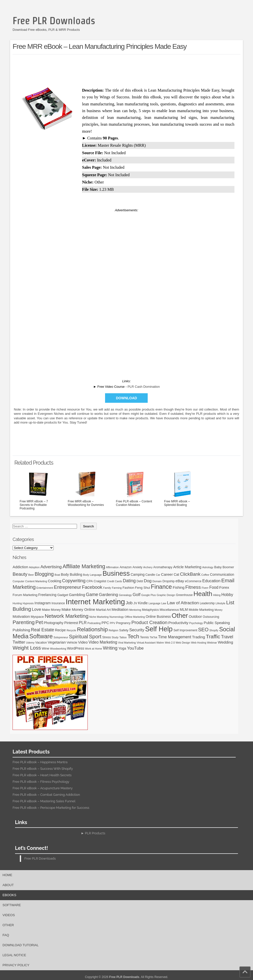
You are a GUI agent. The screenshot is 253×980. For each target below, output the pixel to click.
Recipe (60, 630)
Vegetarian (57, 642)
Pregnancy (123, 623)
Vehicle (72, 642)
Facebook (92, 587)
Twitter (19, 642)
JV (135, 603)
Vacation (41, 643)
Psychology (196, 623)
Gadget (63, 595)
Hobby (227, 595)
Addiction (20, 567)
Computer (18, 581)
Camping (138, 574)
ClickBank (190, 574)
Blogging (44, 574)
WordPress (75, 648)
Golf (137, 595)
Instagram (43, 603)
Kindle (143, 603)
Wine (45, 648)
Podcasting (94, 623)
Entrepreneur (67, 587)
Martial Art (103, 610)
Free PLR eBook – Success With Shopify (43, 769)
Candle (150, 575)
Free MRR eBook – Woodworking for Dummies (87, 488)
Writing (110, 648)
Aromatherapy (163, 567)
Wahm (160, 643)
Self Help (159, 629)
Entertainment (45, 588)
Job (129, 603)
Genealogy (125, 595)
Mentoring (135, 610)
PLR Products (95, 833)
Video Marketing (103, 642)
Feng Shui (143, 588)
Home (7, 875)
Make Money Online (78, 609)
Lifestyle (221, 603)
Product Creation (149, 622)
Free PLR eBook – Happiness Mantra (40, 762)
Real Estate (43, 630)
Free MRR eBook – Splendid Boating (183, 488)
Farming (117, 588)
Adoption (34, 567)
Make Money (51, 610)
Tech (133, 636)
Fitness (193, 587)
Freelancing (48, 595)
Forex (224, 587)
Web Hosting (199, 643)
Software (41, 636)
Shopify (214, 630)
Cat (177, 574)
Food (214, 587)
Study (115, 637)
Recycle (71, 630)
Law (164, 603)
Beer (31, 575)
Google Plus (148, 595)
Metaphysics (150, 610)
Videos (9, 915)
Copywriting (74, 581)
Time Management (175, 637)
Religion (113, 630)
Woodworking (58, 649)
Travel (227, 637)
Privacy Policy (16, 965)
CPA (90, 581)
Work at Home (94, 649)
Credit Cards (115, 581)
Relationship (92, 629)
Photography (54, 623)
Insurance (58, 603)
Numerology (116, 617)
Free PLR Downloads (54, 21)
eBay (180, 581)
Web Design (183, 643)
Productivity (178, 623)
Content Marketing (36, 581)
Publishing (21, 630)
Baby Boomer (224, 567)
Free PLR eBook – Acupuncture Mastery (43, 788)
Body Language (92, 575)
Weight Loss (27, 648)
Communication (222, 574)
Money (218, 610)
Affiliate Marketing (84, 566)
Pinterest (71, 623)
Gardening (109, 595)
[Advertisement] (126, 70)
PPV (112, 623)
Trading (199, 637)
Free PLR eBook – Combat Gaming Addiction (46, 795)
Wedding (226, 642)
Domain (157, 581)
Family (107, 588)
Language (154, 603)
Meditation (120, 610)
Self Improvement (185, 630)
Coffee (205, 575)
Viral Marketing (127, 643)
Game (92, 595)
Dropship (168, 581)
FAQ (6, 935)
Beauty (20, 574)
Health (203, 594)
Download (126, 398)
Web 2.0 (170, 643)
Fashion (129, 588)
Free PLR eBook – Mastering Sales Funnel (44, 801)
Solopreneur (61, 637)
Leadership (207, 603)
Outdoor (195, 617)
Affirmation (112, 567)
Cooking (55, 581)
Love (36, 609)
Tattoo (123, 637)
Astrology (208, 567)
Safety (124, 630)
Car (158, 575)
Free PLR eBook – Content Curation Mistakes (135, 488)
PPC (105, 623)
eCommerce (193, 581)
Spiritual (78, 636)
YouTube (135, 648)
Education (211, 581)
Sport (95, 636)
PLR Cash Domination (144, 387)
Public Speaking (217, 623)
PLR (83, 623)
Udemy (30, 643)
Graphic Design (166, 595)
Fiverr (205, 588)
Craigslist (100, 581)
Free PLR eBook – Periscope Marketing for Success (51, 808)
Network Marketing (67, 616)
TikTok (153, 637)
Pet (39, 622)
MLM (184, 610)
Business (116, 573)
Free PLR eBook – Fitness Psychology (41, 782)
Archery (148, 567)
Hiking (217, 595)
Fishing (179, 587)
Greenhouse (184, 595)
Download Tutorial (21, 945)
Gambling (77, 595)
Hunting (17, 603)
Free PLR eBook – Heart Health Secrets (42, 775)
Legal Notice (14, 955)
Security (137, 630)
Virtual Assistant (146, 643)
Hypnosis (28, 603)
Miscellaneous (169, 610)
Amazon (126, 567)
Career (167, 574)
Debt (140, 581)
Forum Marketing (25, 595)
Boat (57, 575)
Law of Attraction (183, 603)
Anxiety (137, 567)
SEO (203, 630)
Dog (148, 581)
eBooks (9, 895)
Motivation (21, 616)
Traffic (213, 636)
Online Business (158, 617)
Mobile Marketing (201, 610)
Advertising (51, 567)
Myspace (37, 617)
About (8, 885)
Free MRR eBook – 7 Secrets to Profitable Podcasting (38, 490)
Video (83, 642)
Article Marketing (187, 567)
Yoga (122, 648)
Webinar (212, 643)
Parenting (24, 622)
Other (180, 616)
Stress (107, 637)
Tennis (144, 637)
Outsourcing (211, 617)
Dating (129, 581)
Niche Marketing (99, 617)
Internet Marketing (95, 602)
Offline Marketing (135, 617)
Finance (161, 587)
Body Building (72, 574)
